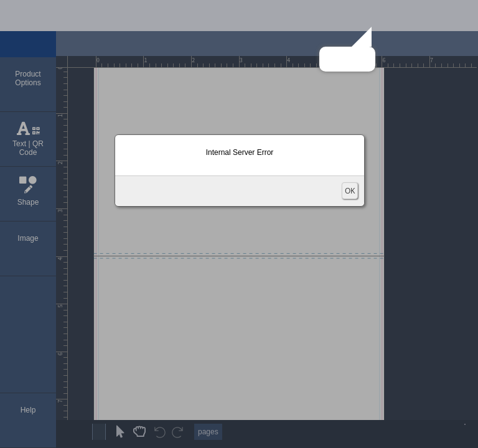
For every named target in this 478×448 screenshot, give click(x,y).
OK (350, 191)
